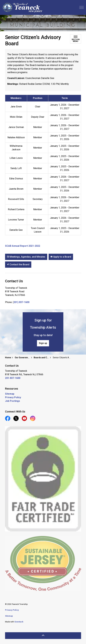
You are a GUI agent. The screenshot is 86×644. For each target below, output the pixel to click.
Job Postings (13, 401)
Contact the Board (18, 265)
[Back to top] (43, 636)
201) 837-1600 (21, 302)
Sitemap (10, 394)
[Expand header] (82, 7)
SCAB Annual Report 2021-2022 (23, 246)
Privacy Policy (13, 397)
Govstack (19, 622)
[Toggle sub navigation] (76, 39)
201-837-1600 (13, 378)
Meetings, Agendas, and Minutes (26, 257)
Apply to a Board (61, 257)
